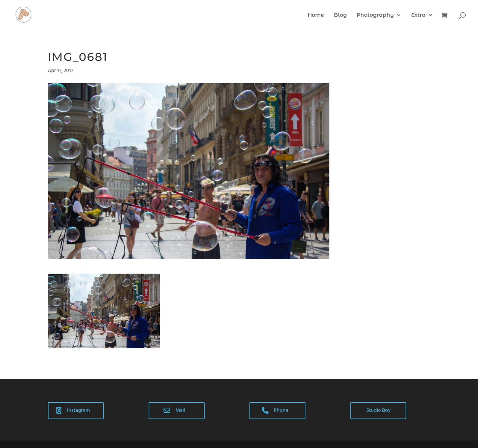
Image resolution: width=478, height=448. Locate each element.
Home (316, 15)
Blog (340, 15)
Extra (418, 15)
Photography (375, 15)
